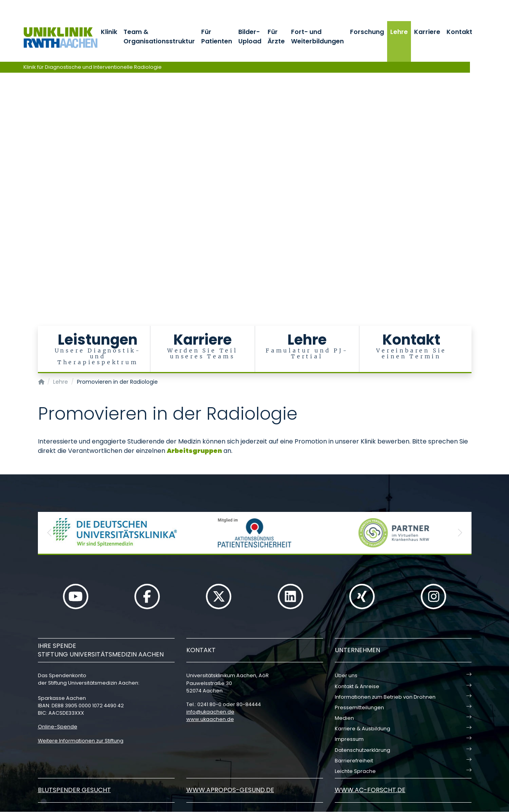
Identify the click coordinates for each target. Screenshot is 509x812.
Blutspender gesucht (74, 790)
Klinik (109, 32)
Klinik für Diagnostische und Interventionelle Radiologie (93, 67)
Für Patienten (217, 37)
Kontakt (459, 32)
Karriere (427, 32)
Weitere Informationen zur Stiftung (81, 741)
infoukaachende (210, 712)
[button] (50, 533)
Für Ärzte (276, 37)
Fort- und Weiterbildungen (317, 37)
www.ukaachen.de (210, 719)
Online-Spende (58, 727)
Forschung (367, 32)
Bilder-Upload (250, 37)
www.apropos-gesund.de (230, 790)
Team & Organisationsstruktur (159, 37)
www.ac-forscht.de (370, 790)
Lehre (399, 32)
